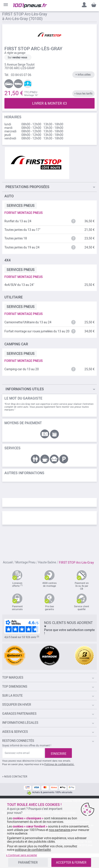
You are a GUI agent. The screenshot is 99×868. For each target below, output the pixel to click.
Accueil (8, 562)
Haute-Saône (47, 562)
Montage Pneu (25, 562)
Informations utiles (25, 389)
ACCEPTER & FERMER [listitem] (71, 862)
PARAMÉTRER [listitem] (28, 862)
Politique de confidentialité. (59, 764)
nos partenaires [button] (60, 830)
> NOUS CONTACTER (15, 777)
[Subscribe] (58, 753)
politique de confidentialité (33, 850)
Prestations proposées (27, 187)
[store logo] (30, 6)
